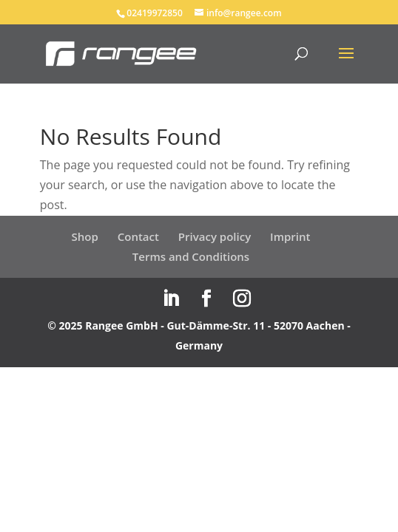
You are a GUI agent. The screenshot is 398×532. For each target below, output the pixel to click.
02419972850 (154, 13)
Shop (85, 236)
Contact (138, 236)
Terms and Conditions (191, 256)
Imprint (290, 236)
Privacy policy (215, 236)
